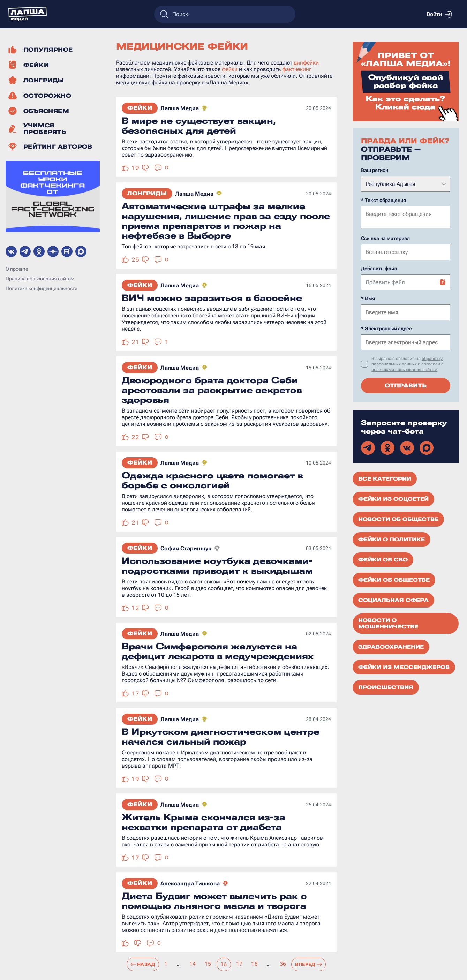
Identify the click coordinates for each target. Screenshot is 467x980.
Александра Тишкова (190, 884)
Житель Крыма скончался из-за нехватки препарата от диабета (204, 822)
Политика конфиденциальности (42, 288)
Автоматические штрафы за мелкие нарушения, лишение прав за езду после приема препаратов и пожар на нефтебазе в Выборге (226, 221)
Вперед (308, 964)
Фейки (140, 108)
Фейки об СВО (383, 559)
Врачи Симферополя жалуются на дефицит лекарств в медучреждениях (218, 651)
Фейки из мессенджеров (404, 666)
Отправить (406, 385)
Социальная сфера (393, 600)
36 (283, 964)
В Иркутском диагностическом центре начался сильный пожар (221, 737)
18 (254, 964)
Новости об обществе (398, 519)
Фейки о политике (391, 539)
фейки (230, 69)
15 (208, 964)
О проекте (17, 269)
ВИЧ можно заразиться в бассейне (212, 298)
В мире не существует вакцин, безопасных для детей (199, 126)
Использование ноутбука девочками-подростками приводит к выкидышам (217, 566)
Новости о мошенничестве (388, 623)
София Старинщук (186, 548)
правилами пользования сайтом (404, 369)
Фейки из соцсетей (393, 498)
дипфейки (306, 63)
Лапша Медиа (180, 108)
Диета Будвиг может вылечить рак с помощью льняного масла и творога (214, 901)
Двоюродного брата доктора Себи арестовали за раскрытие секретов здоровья (212, 390)
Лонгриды (147, 193)
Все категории (385, 478)
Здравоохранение (391, 646)
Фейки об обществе (394, 579)
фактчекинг (297, 69)
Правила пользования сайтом (40, 279)
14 (193, 964)
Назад (143, 964)
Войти (439, 14)
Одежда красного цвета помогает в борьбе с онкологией (212, 480)
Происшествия (386, 687)
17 (239, 964)
